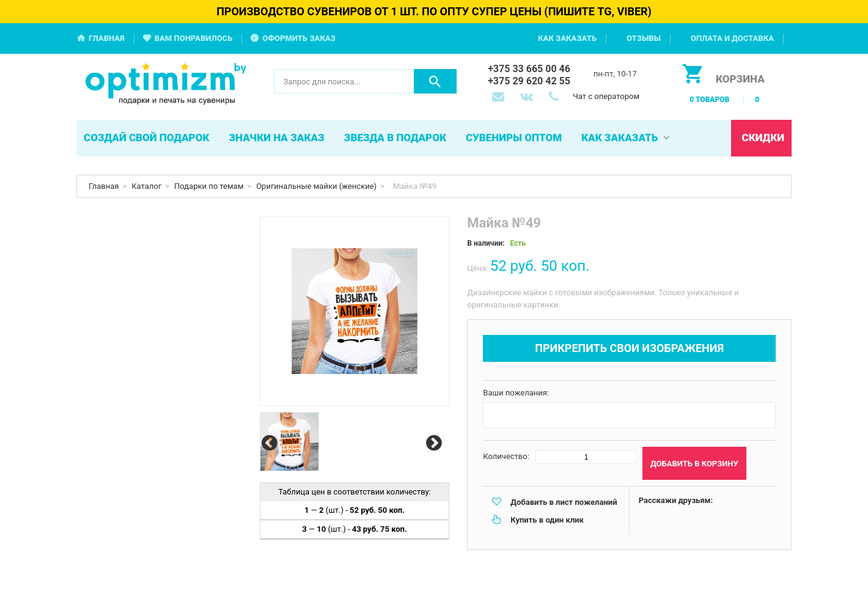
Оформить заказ (299, 38)
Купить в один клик (547, 520)
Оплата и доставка (732, 38)
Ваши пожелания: (516, 393)
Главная (107, 38)
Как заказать (567, 38)
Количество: (506, 456)
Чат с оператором (606, 96)
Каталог (146, 186)
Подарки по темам (209, 186)
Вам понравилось (194, 38)
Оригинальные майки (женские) (316, 186)
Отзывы (644, 38)
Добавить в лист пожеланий (564, 502)
